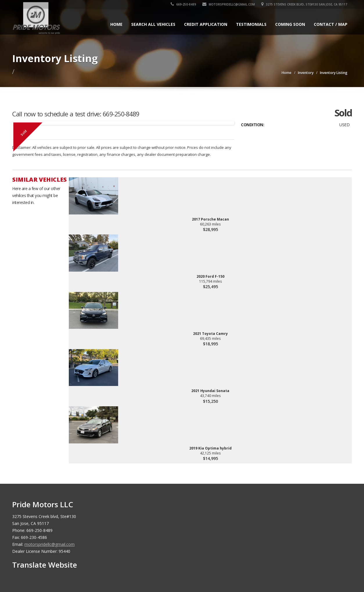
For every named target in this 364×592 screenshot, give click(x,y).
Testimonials (251, 24)
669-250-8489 (184, 4)
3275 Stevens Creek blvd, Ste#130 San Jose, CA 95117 (304, 4)
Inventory (306, 73)
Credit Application (206, 24)
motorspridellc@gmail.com (229, 4)
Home (116, 24)
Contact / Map (331, 24)
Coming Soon (290, 24)
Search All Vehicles (153, 24)
